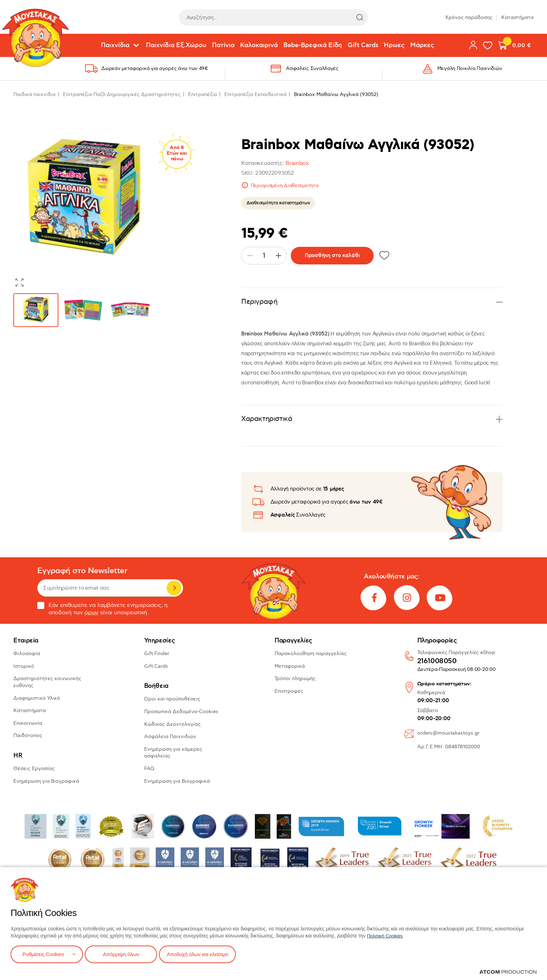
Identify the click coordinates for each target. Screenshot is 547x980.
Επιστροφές (289, 691)
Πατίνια (223, 45)
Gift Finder (157, 654)
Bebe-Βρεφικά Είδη (313, 45)
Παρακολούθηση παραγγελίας (311, 654)
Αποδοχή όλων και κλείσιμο (203, 954)
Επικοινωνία (28, 723)
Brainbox (297, 163)
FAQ (149, 768)
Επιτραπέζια (202, 94)
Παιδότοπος (28, 735)
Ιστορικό (24, 666)
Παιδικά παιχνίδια (34, 94)
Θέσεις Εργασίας (34, 768)
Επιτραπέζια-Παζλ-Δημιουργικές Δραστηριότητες (122, 94)
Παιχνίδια (115, 45)
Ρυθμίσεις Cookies (43, 954)
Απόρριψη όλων (123, 954)
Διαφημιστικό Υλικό (37, 698)
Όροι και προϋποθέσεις (172, 699)
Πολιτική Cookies (386, 935)
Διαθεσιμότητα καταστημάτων (278, 203)
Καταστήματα (517, 17)
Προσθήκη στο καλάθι (332, 255)
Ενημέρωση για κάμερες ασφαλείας (173, 753)
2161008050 (437, 661)
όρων (91, 613)
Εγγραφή (174, 588)
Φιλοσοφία (27, 654)
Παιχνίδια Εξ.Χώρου (176, 45)
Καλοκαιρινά (259, 45)
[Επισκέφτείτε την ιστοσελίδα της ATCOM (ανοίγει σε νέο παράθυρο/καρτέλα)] (508, 972)
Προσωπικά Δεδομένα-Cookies (181, 712)
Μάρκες (422, 45)
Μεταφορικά (290, 666)
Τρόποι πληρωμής (295, 678)
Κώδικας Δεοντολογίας (172, 724)
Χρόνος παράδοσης (469, 17)
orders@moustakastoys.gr (448, 733)
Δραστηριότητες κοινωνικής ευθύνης (47, 682)
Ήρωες (394, 45)
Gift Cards (363, 45)
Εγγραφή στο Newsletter (82, 571)
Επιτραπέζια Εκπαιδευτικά (255, 94)
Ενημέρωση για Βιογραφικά (46, 781)
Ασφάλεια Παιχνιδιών (170, 736)
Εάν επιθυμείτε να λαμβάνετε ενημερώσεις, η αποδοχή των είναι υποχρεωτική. (102, 609)
